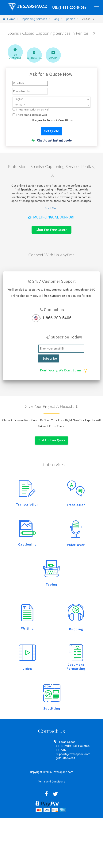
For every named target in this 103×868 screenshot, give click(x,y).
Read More (51, 208)
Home (9, 19)
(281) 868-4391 (66, 758)
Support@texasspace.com (73, 754)
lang (56, 19)
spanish (70, 19)
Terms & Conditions (60, 120)
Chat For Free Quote (51, 230)
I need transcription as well (31, 110)
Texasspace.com (63, 772)
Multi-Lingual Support (52, 217)
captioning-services (34, 19)
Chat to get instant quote (52, 140)
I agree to (53, 120)
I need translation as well (30, 115)
